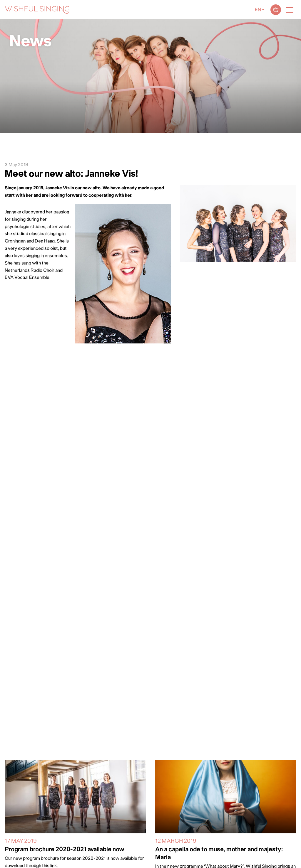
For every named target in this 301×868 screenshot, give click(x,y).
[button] (7, 860)
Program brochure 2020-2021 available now (65, 850)
